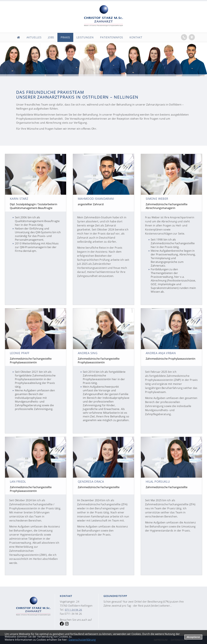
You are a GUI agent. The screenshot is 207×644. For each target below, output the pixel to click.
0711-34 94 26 (74, 610)
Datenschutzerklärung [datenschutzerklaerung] (82, 640)
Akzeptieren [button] (193, 637)
